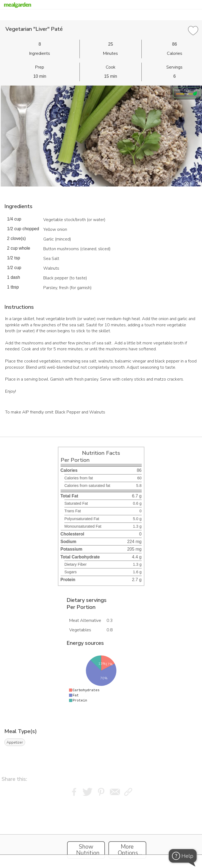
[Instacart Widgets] (101, 832)
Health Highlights (187, 90)
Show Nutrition (88, 850)
